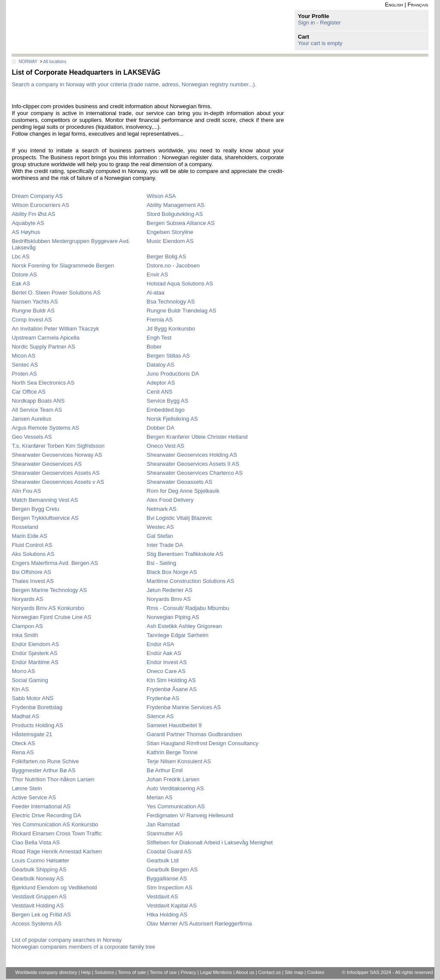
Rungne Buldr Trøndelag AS (181, 311)
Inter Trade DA (165, 545)
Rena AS (23, 752)
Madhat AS (25, 716)
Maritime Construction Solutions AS (190, 581)
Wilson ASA (161, 196)
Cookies (316, 972)
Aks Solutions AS (33, 554)
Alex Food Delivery (170, 500)
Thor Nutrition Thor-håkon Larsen (53, 779)
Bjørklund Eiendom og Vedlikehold (54, 887)
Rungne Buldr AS (33, 311)
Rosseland (25, 527)
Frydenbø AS (163, 698)
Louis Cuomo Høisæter (40, 860)
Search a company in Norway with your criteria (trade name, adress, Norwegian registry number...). (134, 84)
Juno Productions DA (173, 374)
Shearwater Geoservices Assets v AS (58, 482)
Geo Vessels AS (32, 437)
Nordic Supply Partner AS (43, 347)
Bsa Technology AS (171, 302)
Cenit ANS (159, 392)
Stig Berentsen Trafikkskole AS (185, 554)
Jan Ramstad (163, 824)
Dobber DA (160, 428)
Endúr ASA (160, 644)
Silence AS (160, 716)
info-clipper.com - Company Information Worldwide (72, 27)
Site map (294, 972)
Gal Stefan (160, 536)
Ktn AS (20, 689)
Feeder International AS (41, 806)
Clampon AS (27, 626)
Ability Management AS (175, 205)
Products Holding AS (37, 725)
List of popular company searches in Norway (67, 940)
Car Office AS (29, 392)
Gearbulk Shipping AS (39, 869)
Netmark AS (161, 509)
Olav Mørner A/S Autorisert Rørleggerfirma (199, 924)
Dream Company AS (37, 196)
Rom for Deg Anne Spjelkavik (183, 491)
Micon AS (23, 356)
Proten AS (24, 374)
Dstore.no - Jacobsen (173, 265)
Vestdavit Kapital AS (171, 906)
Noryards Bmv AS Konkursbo (48, 608)
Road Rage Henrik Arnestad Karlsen (57, 851)
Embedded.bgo (165, 410)
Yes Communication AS (176, 806)
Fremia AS (160, 320)
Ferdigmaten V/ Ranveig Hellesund (190, 815)
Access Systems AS (37, 924)
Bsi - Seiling (161, 563)
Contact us (270, 972)
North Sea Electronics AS (43, 383)
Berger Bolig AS (166, 256)
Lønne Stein (27, 788)
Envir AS (157, 275)
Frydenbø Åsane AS (171, 689)
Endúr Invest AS (167, 662)
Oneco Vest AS (165, 446)
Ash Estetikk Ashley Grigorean (184, 626)
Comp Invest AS (32, 320)
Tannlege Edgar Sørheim (177, 635)
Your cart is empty (320, 43)
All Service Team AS (37, 410)
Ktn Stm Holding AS (171, 680)
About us (245, 972)
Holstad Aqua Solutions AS (180, 284)
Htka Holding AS (167, 915)
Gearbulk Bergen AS (172, 869)
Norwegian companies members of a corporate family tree (83, 947)
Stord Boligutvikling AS (175, 214)
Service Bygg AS (167, 401)
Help (86, 972)
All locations (55, 62)
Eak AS (21, 284)
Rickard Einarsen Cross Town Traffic (57, 833)
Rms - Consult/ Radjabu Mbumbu (188, 608)
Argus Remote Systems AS (45, 428)
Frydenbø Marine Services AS (184, 707)
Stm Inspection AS (169, 887)
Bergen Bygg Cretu (35, 509)
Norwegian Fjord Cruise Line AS (51, 617)
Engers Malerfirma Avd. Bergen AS (55, 563)
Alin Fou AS (26, 491)
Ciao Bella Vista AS (36, 842)
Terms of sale (132, 972)
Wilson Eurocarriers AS (40, 205)
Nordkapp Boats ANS (38, 401)
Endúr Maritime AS (35, 662)
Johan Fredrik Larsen (173, 779)
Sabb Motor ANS (32, 698)
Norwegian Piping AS (173, 617)
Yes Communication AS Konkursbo (55, 824)
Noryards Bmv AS (169, 599)
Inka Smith (25, 635)
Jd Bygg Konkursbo (171, 329)
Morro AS (23, 671)
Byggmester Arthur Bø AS (43, 770)
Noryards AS (27, 599)
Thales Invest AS (33, 581)
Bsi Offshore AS (31, 572)
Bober (154, 347)
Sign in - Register (319, 23)
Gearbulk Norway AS (38, 878)
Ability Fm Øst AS (33, 214)
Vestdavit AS (162, 897)
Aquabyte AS (28, 223)
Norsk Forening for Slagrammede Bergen (63, 265)
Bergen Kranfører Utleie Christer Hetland (197, 437)
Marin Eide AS (29, 536)
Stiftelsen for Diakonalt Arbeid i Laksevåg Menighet (209, 842)
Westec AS (160, 527)
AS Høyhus (26, 232)
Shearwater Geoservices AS (47, 464)
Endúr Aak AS (164, 653)
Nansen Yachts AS (35, 302)
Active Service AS (34, 797)
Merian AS (159, 797)
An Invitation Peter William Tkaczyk (55, 329)
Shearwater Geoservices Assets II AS (193, 464)
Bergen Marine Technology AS (49, 590)
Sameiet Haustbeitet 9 (174, 725)
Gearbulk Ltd (162, 860)
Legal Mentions (216, 972)
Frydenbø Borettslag (37, 707)
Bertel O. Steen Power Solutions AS (56, 293)
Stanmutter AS (165, 833)
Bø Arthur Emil (165, 770)
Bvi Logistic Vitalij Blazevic (179, 518)
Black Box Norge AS (172, 572)
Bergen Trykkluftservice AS (45, 518)
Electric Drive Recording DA (46, 815)
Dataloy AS (160, 365)
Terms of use (163, 972)
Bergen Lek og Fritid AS (41, 915)
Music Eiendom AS (170, 241)
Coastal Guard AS (169, 851)
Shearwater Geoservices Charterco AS (194, 473)
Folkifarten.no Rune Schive (45, 761)
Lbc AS (20, 256)
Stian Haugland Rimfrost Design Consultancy (202, 743)
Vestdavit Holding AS (38, 906)
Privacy (188, 972)
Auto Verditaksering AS (175, 788)
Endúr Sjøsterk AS (34, 653)
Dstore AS (24, 275)
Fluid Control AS (32, 545)
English (394, 5)
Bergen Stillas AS (168, 356)
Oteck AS (23, 743)
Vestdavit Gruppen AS (39, 897)
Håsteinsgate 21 (32, 734)
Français (418, 5)
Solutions (104, 972)
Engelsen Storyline (170, 232)
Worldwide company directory (46, 972)
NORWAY (28, 62)
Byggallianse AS (167, 878)
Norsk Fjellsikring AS (172, 419)
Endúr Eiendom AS (35, 644)
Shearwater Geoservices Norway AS (57, 455)
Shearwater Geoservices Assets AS (55, 473)
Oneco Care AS (166, 671)
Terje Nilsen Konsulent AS (179, 761)
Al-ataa (155, 293)
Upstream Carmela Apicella (46, 338)
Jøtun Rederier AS (169, 590)
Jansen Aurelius (31, 419)
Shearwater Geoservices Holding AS (192, 455)
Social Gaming (30, 680)
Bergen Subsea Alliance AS (180, 223)
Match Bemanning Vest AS (45, 500)
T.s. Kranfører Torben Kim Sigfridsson (58, 446)
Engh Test (159, 338)
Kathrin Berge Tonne (172, 752)
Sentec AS (25, 365)
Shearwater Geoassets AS (179, 482)
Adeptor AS (161, 383)
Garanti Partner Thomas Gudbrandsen (194, 734)
